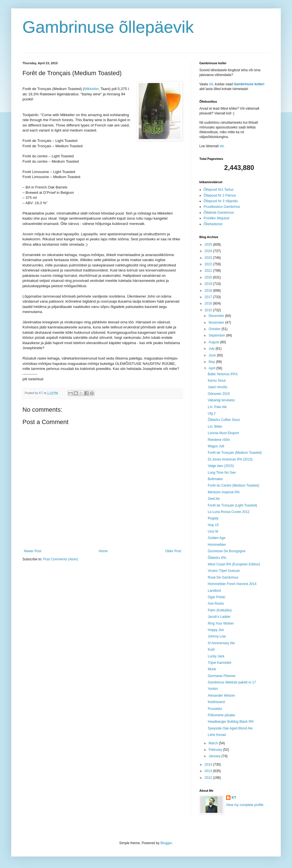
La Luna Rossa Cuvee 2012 (229, 512)
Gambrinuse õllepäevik (108, 27)
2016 (209, 303)
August (214, 342)
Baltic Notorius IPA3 (223, 374)
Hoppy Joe (216, 630)
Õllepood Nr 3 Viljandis (221, 201)
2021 (209, 271)
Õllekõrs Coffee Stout (224, 420)
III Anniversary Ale (221, 643)
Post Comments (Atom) (61, 559)
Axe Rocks (216, 604)
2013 (209, 771)
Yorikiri (213, 689)
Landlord (214, 591)
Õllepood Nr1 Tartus (219, 190)
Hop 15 (213, 525)
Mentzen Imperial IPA (224, 492)
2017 (209, 297)
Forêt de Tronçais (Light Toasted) (232, 505)
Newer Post (33, 551)
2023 (209, 258)
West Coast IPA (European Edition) (234, 564)
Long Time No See (222, 473)
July (212, 349)
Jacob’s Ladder (219, 617)
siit (211, 84)
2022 (209, 264)
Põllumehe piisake (221, 715)
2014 (209, 765)
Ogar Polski (216, 597)
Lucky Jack (216, 656)
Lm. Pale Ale (217, 407)
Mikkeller (91, 89)
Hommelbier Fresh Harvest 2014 (232, 584)
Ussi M (213, 531)
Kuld (211, 650)
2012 (209, 778)
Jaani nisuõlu (218, 387)
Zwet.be (214, 499)
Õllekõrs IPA (217, 558)
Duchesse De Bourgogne (227, 551)
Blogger (166, 843)
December (217, 316)
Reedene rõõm (219, 440)
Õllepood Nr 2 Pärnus (220, 195)
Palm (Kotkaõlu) (220, 610)
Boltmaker (215, 479)
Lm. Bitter (215, 427)
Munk (212, 669)
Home (103, 551)
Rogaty (213, 518)
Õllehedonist (213, 224)
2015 (209, 310)
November (217, 323)
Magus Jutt (216, 446)
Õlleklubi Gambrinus (219, 213)
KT (234, 798)
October (215, 329)
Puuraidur (215, 709)
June (213, 355)
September (217, 335)
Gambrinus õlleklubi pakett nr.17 (232, 682)
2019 (209, 284)
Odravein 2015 (219, 394)
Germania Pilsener (222, 676)
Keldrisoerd (216, 702)
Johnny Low (217, 636)
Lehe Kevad (217, 735)
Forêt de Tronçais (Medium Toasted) (235, 453)
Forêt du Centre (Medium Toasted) (233, 485)
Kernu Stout (217, 381)
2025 (209, 245)
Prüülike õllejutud (216, 218)
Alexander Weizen (221, 696)
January (215, 756)
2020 (209, 277)
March (214, 743)
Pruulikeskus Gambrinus (222, 207)
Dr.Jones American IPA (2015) (230, 459)
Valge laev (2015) (221, 466)
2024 (209, 251)
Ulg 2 (212, 413)
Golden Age (217, 538)
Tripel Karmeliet (220, 663)
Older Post (173, 551)
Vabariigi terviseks (221, 400)
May (212, 362)
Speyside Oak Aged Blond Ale (230, 728)
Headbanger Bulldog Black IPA (231, 722)
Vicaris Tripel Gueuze (224, 571)
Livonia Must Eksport (223, 433)
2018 (209, 291)
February (216, 750)
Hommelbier (217, 545)
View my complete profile (245, 805)
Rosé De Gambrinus (223, 577)
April (212, 368)
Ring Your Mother (221, 623)
